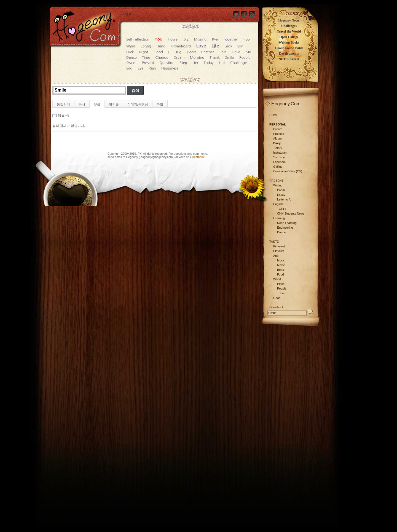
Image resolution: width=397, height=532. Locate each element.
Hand (161, 46)
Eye (140, 68)
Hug (178, 52)
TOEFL (282, 209)
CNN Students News (291, 213)
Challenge (238, 63)
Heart (191, 52)
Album (277, 138)
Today (209, 63)
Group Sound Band (289, 48)
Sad (129, 68)
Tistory (278, 148)
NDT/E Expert (289, 59)
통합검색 (63, 105)
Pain (223, 52)
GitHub (278, 167)
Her (195, 63)
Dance (132, 58)
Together (230, 39)
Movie (281, 265)
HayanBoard (181, 46)
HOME (274, 115)
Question (167, 63)
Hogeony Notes (289, 20)
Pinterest (279, 246)
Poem (281, 190)
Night (144, 52)
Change (162, 58)
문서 (82, 105)
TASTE (274, 242)
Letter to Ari (285, 199)
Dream (179, 58)
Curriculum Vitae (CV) (288, 171)
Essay (281, 195)
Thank (215, 58)
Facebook (280, 162)
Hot (222, 63)
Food (281, 274)
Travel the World (289, 31)
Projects (279, 134)
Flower (173, 39)
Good (158, 52)
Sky (240, 46)
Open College (289, 37)
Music (281, 260)
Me (248, 52)
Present (148, 63)
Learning (279, 218)
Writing (278, 185)
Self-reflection (138, 39)
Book (281, 270)
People (245, 58)
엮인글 (114, 105)
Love (201, 46)
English (278, 204)
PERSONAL (278, 124)
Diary (277, 143)
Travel (281, 293)
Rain (152, 68)
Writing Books (289, 42)
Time (146, 58)
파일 (160, 105)
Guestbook (197, 157)
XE (186, 39)
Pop (247, 39)
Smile (229, 58)
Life (215, 46)
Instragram (280, 153)
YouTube (279, 157)
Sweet (131, 63)
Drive (236, 52)
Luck (130, 52)
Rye (215, 39)
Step (183, 63)
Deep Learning (287, 223)
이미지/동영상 (138, 105)
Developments (289, 54)
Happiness (170, 68)
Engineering (285, 228)
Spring (146, 46)
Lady (228, 46)
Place (281, 284)
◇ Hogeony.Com (283, 104)
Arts (276, 256)
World (277, 279)
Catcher (208, 52)
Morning (197, 58)
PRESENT (276, 181)
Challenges (289, 26)
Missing (200, 39)
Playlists (279, 251)
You (159, 39)
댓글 (97, 105)
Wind (131, 46)
